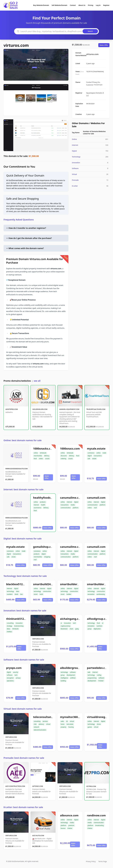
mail (95, 508)
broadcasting (99, 825)
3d (67, 721)
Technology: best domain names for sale (25, 576)
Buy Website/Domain (41, 5)
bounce (63, 828)
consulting (10, 623)
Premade (75, 180)
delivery (47, 456)
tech (74, 623)
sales (62, 721)
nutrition (99, 626)
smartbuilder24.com (73, 584)
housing (71, 727)
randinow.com (96, 815)
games (90, 727)
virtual (48, 724)
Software (75, 168)
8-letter (70, 828)
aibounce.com (69, 815)
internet (36, 505)
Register (106, 5)
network (36, 727)
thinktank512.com (18, 619)
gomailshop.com (44, 547)
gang (77, 629)
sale (89, 459)
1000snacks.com (44, 448)
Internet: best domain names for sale (24, 489)
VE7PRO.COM (91, 786)
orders (41, 459)
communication (66, 508)
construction (47, 591)
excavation (91, 594)
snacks (47, 459)
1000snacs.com (70, 448)
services (45, 721)
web (89, 672)
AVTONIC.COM (38, 786)
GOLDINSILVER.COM (40, 409)
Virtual (74, 174)
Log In (98, 5)
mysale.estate (96, 448)
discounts (64, 456)
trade (104, 453)
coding (99, 675)
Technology (76, 157)
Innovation (76, 163)
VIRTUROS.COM (38, 639)
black (16, 594)
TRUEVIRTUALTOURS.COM (96, 409)
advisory (41, 724)
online (36, 453)
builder (69, 594)
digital (90, 456)
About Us (82, 5)
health (43, 505)
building (63, 681)
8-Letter (75, 186)
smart (36, 594)
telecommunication (40, 730)
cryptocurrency (65, 626)
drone (99, 724)
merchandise (38, 456)
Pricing (91, 5)
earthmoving (101, 594)
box (21, 594)
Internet (75, 145)
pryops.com (14, 668)
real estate (70, 724)
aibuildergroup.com (73, 668)
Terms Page (103, 861)
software (10, 675)
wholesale (43, 453)
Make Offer (104, 45)
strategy (9, 626)
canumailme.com (71, 498)
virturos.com (16, 45)
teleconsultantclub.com (49, 717)
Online (74, 139)
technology (10, 591)
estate (94, 459)
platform (76, 508)
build (41, 594)
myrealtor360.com (72, 717)
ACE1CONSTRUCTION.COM (15, 786)
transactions (98, 456)
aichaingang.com (71, 619)
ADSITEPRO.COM (12, 409)
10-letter (101, 681)
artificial (73, 678)
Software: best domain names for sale (24, 660)
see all (37, 381)
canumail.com (96, 498)
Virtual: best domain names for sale (23, 709)
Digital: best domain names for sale (23, 539)
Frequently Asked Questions (19, 220)
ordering (63, 459)
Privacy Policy (91, 861)
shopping (47, 557)
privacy (18, 678)
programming (92, 678)
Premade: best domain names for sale (24, 758)
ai (61, 623)
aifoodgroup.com (98, 619)
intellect (9, 632)
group (90, 629)
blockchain (64, 629)
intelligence (64, 678)
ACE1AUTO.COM (38, 835)
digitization (97, 629)
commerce (91, 453)
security (16, 672)
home (63, 724)
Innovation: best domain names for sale (25, 611)
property (63, 727)
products (43, 502)
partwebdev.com (98, 668)
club (35, 724)
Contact (73, 5)
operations (10, 681)
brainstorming (19, 626)
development (71, 675)
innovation (19, 623)
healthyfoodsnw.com (47, 498)
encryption (10, 678)
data (18, 591)
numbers (10, 594)
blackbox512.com (18, 584)
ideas (8, 629)
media (73, 505)
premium (71, 825)
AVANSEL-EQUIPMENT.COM (69, 409)
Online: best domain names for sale (23, 440)
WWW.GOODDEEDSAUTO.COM (16, 469)
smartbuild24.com (45, 584)
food (35, 459)
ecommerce (37, 508)
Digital (74, 151)
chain (71, 629)
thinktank (15, 629)
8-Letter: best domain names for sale (23, 807)
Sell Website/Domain (59, 5)
